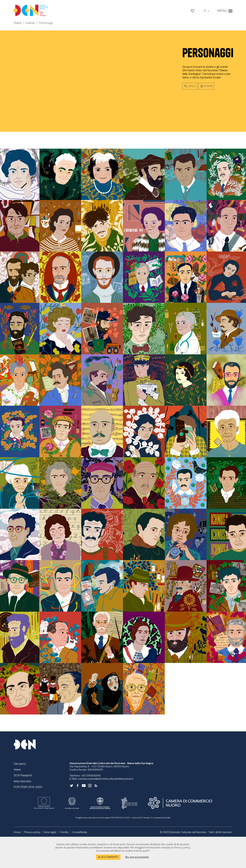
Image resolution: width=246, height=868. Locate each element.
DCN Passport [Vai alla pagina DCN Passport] (23, 806)
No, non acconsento (137, 857)
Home (18, 24)
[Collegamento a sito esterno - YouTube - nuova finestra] (84, 816)
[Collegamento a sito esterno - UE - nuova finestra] (44, 834)
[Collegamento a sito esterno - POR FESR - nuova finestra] (129, 834)
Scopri (206, 88)
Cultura (31, 24)
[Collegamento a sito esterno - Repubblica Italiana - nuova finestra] (72, 834)
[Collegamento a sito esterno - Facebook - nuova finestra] (78, 816)
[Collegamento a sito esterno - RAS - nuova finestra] (100, 834)
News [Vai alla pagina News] (17, 800)
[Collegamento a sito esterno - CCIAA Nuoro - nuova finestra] (180, 834)
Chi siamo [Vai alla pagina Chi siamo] (20, 794)
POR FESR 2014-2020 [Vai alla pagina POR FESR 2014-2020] (28, 818)
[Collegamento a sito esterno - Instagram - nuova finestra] (90, 816)
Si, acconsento (108, 857)
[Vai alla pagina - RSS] (96, 816)
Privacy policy (182, 848)
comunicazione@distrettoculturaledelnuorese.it (105, 809)
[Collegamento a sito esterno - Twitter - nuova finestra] (72, 816)
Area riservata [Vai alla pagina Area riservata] (23, 812)
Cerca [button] (190, 88)
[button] (192, 11)
